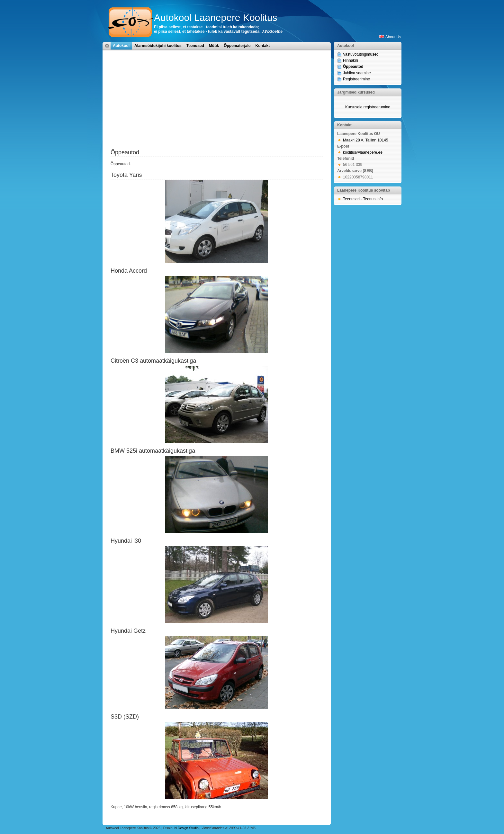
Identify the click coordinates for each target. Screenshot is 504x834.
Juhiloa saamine (357, 73)
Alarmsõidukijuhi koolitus (158, 46)
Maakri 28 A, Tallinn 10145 (366, 140)
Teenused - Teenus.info (363, 199)
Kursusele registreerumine (368, 107)
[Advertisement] (217, 104)
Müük (214, 46)
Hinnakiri (351, 60)
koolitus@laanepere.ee (363, 152)
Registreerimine (356, 79)
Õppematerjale (237, 46)
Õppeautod (353, 67)
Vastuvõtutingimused (361, 54)
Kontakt (263, 46)
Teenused (195, 46)
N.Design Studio (187, 828)
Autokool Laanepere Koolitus (216, 18)
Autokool (121, 46)
